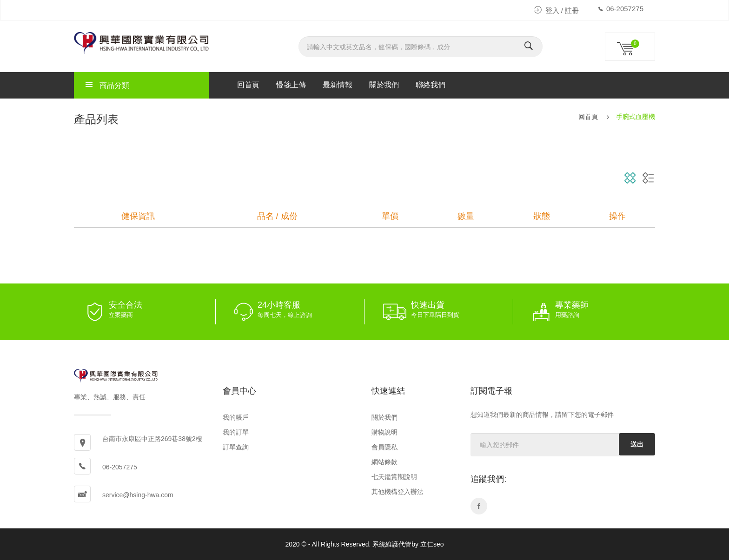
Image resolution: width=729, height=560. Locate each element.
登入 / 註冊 (557, 10)
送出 (637, 444)
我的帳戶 (236, 417)
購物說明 (384, 432)
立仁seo (432, 544)
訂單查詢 (236, 447)
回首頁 (248, 85)
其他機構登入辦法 (398, 492)
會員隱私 (384, 447)
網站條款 (384, 462)
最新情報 (338, 85)
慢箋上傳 (291, 85)
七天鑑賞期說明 (394, 477)
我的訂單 (236, 432)
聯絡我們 (431, 85)
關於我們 (384, 85)
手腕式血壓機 (636, 117)
